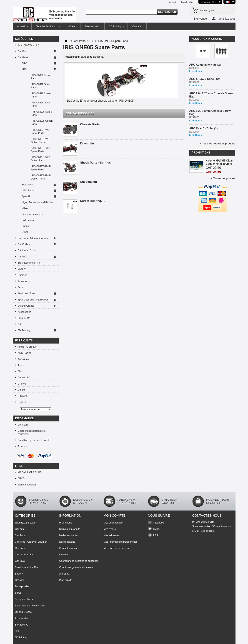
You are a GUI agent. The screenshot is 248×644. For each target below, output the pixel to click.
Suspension (89, 182)
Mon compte (115, 516)
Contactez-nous (68, 548)
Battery (22, 269)
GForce (22, 384)
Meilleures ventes (69, 535)
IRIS (24, 69)
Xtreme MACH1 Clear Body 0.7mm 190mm (219, 162)
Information (25, 418)
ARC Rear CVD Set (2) (204, 128)
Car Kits (22, 51)
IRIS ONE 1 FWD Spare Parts (41, 150)
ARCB (21, 478)
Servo (21, 287)
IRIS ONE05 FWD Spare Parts (41, 168)
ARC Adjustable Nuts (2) (205, 65)
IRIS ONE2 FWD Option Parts (40, 141)
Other (25, 232)
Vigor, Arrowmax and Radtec (38, 202)
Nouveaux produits (207, 39)
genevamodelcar (27, 485)
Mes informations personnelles (121, 542)
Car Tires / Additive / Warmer (34, 238)
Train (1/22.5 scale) (28, 45)
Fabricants (24, 341)
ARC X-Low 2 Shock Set (205, 79)
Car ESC (23, 257)
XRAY (25, 208)
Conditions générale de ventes (35, 440)
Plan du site (66, 580)
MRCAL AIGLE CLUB (30, 472)
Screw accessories (32, 214)
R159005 (194, 117)
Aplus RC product (28, 347)
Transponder (25, 281)
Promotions (201, 153)
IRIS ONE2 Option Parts (41, 86)
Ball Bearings (29, 220)
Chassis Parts (90, 124)
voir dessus (208, 531)
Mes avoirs (110, 529)
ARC (24, 63)
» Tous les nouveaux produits (218, 144)
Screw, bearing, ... (93, 201)
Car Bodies (24, 244)
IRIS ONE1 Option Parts (41, 104)
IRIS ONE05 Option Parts (42, 122)
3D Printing (115, 28)
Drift (20, 324)
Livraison (23, 425)
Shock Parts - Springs (96, 163)
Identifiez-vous (227, 19)
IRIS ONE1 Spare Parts (41, 95)
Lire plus (195, 71)
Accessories (24, 312)
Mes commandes (113, 523)
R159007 (194, 82)
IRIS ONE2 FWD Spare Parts (40, 131)
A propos (23, 446)
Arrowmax (23, 359)
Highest (22, 402)
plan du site (186, 2)
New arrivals (92, 26)
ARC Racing (25, 353)
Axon (21, 365)
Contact (137, 26)
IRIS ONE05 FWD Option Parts (41, 177)
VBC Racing (29, 190)
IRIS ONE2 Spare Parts (41, 77)
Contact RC (24, 377)
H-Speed (23, 396)
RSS (156, 535)
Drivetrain (87, 143)
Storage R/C (25, 318)
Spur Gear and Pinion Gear (33, 300)
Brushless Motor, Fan (30, 263)
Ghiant (21, 390)
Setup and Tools (27, 293)
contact (172, 2)
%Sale (71, 26)
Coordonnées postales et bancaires (32, 432)
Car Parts (23, 57)
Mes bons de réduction (116, 548)
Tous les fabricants (46, 28)
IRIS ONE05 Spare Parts (41, 113)
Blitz (20, 371)
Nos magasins (67, 542)
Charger (22, 275)
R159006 (194, 100)
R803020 (194, 68)
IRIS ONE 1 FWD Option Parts (41, 159)
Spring (25, 226)
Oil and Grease (26, 306)
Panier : (208, 10)
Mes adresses (111, 535)
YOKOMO (28, 185)
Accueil (21, 28)
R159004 (194, 132)
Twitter (157, 529)
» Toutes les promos (223, 178)
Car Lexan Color (27, 250)
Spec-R (26, 196)
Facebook (158, 523)
